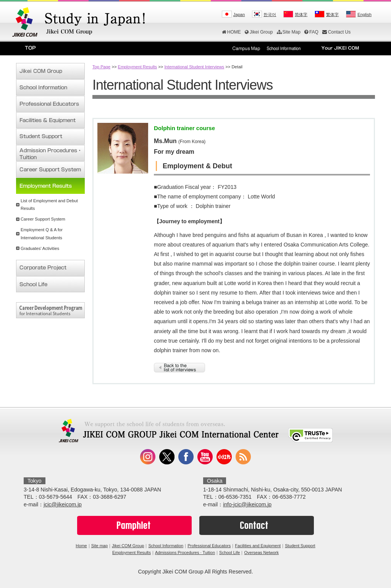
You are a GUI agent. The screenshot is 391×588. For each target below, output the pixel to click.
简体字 (301, 14)
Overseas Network (261, 553)
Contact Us (336, 32)
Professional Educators (209, 546)
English (364, 14)
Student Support (300, 546)
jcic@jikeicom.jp (63, 504)
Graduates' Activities (40, 248)
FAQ (311, 32)
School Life (229, 553)
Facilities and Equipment (258, 546)
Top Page (101, 67)
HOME (231, 32)
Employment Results (138, 67)
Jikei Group (259, 32)
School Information (166, 546)
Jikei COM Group (128, 546)
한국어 (270, 14)
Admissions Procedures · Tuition (185, 553)
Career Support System (43, 219)
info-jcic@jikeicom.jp (247, 504)
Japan (239, 14)
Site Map (289, 32)
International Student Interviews (194, 67)
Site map (99, 546)
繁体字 (332, 14)
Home (81, 546)
